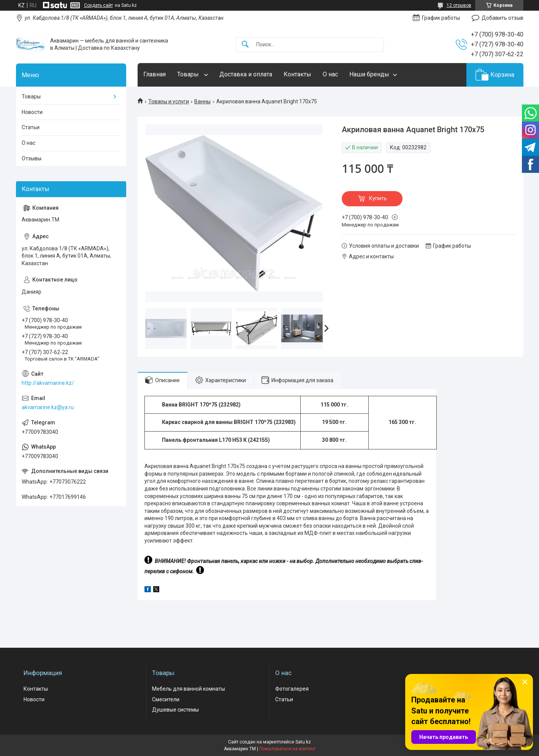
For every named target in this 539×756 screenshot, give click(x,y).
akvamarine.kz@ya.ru (48, 407)
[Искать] (245, 45)
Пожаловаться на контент (287, 749)
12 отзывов (459, 5)
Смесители (166, 699)
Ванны (202, 101)
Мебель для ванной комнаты (189, 689)
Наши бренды (369, 74)
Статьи (31, 127)
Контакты (297, 74)
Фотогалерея (292, 689)
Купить (378, 198)
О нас (330, 74)
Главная (155, 74)
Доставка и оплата (246, 74)
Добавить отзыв (503, 18)
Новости (32, 112)
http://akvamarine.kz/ (48, 383)
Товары (189, 74)
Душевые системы (175, 710)
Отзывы (32, 158)
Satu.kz (303, 742)
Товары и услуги (169, 101)
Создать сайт (98, 5)
